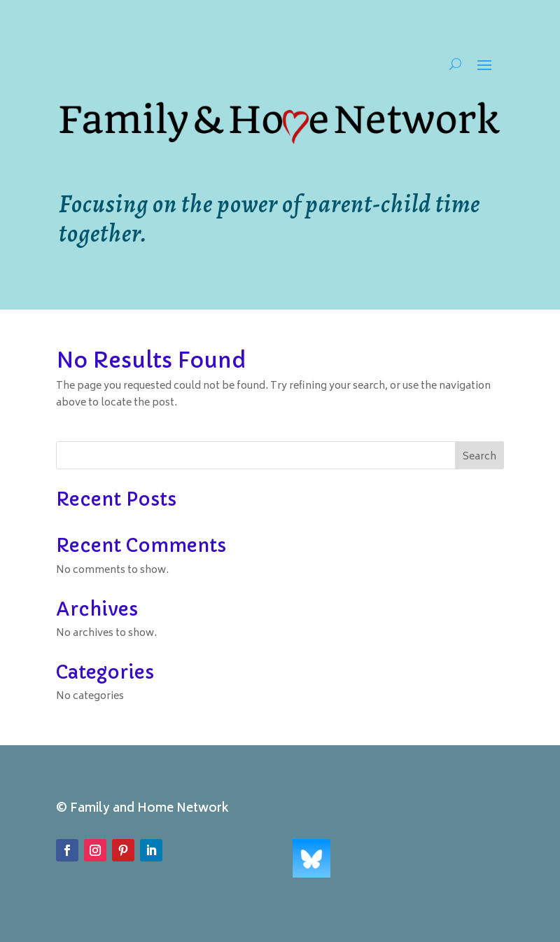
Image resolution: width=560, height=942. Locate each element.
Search (479, 457)
